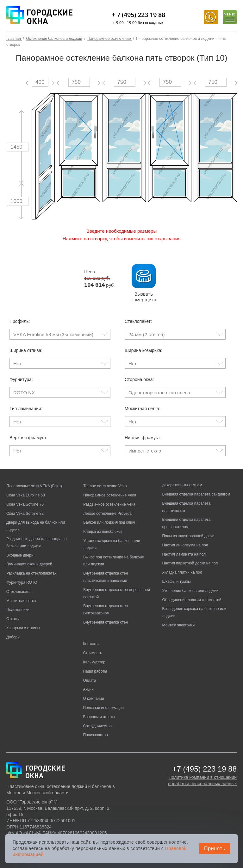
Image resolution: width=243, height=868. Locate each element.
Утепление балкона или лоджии (190, 591)
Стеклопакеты (19, 592)
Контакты (91, 644)
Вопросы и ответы (99, 717)
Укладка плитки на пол (182, 572)
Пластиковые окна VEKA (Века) (34, 486)
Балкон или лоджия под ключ (109, 522)
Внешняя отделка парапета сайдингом (196, 494)
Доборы (13, 637)
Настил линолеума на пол (185, 545)
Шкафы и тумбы (177, 582)
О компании (93, 699)
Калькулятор (94, 662)
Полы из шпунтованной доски (188, 536)
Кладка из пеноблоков (103, 532)
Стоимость (92, 653)
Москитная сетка (21, 601)
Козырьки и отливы (23, 628)
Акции (88, 689)
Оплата (89, 680)
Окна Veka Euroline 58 (26, 495)
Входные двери (20, 555)
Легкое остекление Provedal (108, 514)
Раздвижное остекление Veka (109, 504)
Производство (95, 735)
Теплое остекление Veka (105, 486)
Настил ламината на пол (184, 554)
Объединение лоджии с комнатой (192, 600)
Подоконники (18, 610)
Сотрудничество (97, 726)
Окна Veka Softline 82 (25, 514)
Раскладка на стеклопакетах (31, 573)
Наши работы (95, 671)
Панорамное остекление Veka (110, 495)
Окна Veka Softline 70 (25, 504)
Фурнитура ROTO (22, 582)
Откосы (13, 619)
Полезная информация (103, 708)
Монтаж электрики (179, 625)
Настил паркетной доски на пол (190, 563)
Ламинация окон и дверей (29, 564)
